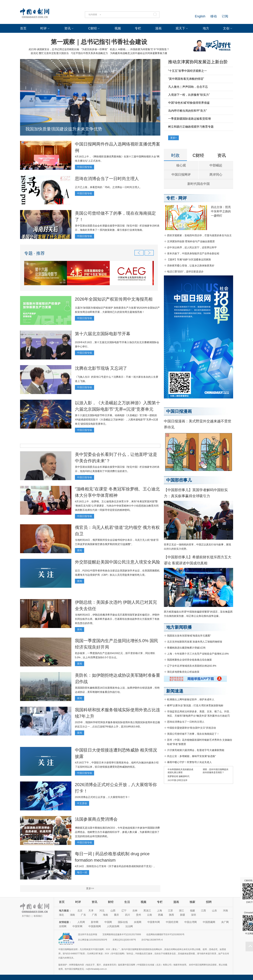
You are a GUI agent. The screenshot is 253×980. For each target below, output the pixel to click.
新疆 (183, 915)
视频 (118, 28)
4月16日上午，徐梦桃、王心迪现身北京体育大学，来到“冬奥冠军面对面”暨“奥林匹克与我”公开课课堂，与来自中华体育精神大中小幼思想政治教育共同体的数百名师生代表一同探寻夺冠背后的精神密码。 (117, 506)
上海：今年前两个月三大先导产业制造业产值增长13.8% (198, 654)
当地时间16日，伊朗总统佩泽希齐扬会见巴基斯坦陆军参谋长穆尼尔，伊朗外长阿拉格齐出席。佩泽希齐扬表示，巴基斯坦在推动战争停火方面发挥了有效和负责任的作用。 (117, 619)
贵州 (138, 915)
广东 (83, 915)
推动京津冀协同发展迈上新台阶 (198, 62)
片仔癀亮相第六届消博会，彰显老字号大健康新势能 (196, 750)
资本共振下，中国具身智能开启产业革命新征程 (193, 253)
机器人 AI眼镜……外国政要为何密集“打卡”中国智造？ (140, 49)
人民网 (81, 922)
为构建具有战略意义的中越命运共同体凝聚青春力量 (139, 53)
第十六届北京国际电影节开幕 (103, 334)
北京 (80, 911)
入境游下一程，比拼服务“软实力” (189, 95)
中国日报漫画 (179, 411)
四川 (127, 915)
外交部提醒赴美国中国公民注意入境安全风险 (118, 562)
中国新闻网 (95, 926)
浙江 (181, 911)
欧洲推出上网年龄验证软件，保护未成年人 (191, 699)
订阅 (225, 16)
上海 (159, 911)
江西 (203, 911)
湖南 (72, 915)
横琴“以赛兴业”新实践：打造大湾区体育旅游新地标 (195, 705)
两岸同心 (216, 175)
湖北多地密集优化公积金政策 (183, 672)
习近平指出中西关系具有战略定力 (89, 53)
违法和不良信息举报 (88, 934)
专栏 (138, 28)
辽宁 (124, 911)
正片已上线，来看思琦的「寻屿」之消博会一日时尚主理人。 (108, 187)
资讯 (67, 28)
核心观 (181, 165)
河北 (102, 911)
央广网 (225, 922)
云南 (149, 915)
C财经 (93, 28)
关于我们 (26, 916)
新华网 (95, 922)
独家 (192, 902)
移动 (214, 16)
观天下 (180, 28)
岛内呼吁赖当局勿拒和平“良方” (188, 111)
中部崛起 (216, 165)
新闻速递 (175, 691)
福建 (192, 911)
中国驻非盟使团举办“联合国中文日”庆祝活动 (191, 728)
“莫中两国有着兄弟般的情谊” (186, 79)
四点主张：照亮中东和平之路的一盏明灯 (221, 211)
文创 (226, 28)
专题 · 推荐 (34, 253)
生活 (127, 902)
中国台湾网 (191, 922)
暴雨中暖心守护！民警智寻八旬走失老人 (189, 762)
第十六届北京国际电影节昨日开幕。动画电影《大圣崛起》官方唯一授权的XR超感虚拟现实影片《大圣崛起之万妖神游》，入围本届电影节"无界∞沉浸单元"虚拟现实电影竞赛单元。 (116, 420)
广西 (94, 915)
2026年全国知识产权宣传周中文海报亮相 (114, 299)
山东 (214, 911)
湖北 (61, 915)
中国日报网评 (181, 175)
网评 (183, 198)
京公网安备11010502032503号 (93, 940)
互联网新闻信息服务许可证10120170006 (122, 934)
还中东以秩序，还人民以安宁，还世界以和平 (192, 247)
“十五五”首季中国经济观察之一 (188, 71)
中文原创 (82, 803)
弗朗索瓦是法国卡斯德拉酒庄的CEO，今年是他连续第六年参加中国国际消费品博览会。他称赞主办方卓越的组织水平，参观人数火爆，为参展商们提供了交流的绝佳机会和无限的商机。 (117, 832)
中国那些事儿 (179, 480)
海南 (105, 915)
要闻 (80, 550)
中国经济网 (172, 922)
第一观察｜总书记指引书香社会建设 (99, 42)
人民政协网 (113, 926)
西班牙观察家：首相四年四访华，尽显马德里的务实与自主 (199, 235)
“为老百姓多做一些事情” (95, 49)
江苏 (170, 911)
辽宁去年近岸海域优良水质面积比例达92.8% (192, 666)
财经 (111, 902)
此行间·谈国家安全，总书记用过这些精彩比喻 (54, 49)
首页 (23, 28)
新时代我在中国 (198, 184)
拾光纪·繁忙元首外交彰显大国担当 (50, 53)
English (200, 16)
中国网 (108, 922)
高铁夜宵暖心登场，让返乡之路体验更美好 (191, 266)
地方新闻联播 (179, 627)
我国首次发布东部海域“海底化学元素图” (189, 636)
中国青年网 (154, 922)
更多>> (90, 888)
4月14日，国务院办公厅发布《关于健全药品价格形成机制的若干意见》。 (115, 866)
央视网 (138, 922)
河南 (225, 911)
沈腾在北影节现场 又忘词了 (101, 368)
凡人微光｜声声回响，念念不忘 (188, 87)
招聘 (209, 902)
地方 (206, 28)
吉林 (135, 911)
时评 (43, 28)
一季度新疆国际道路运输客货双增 (189, 119)
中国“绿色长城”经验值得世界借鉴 (189, 103)
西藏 (160, 915)
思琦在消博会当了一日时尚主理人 (107, 179)
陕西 (172, 915)
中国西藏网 (209, 922)
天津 (91, 911)
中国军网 (77, 926)
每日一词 (82, 872)
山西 (113, 911)
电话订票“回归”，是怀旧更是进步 (185, 272)
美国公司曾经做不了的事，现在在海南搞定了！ (193, 734)
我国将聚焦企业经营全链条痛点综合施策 (189, 660)
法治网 (129, 926)
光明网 (63, 926)
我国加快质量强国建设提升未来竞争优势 (64, 129)
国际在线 (123, 922)
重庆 (116, 915)
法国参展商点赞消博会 (96, 819)
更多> (173, 138)
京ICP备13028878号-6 (152, 940)
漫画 (158, 28)
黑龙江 (147, 911)
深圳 (194, 915)
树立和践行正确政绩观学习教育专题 (191, 127)
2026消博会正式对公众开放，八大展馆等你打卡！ (103, 797)
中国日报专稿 (85, 167)
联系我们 (38, 916)
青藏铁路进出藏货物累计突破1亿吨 (186, 648)
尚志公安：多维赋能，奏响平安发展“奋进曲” (191, 756)
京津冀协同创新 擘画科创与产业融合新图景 (191, 241)
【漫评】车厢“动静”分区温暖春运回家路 (189, 259)
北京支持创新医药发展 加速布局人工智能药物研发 (195, 642)
